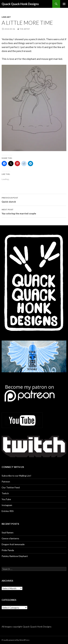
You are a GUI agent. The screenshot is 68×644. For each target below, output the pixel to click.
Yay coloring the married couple (34, 211)
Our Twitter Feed (11, 487)
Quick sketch (34, 199)
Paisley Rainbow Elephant (15, 556)
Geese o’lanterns (10, 538)
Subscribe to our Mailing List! (16, 476)
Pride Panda (8, 550)
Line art (6, 17)
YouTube (6, 499)
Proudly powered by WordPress (16, 640)
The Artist (25, 29)
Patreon (6, 482)
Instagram (7, 505)
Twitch (5, 493)
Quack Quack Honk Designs (20, 4)
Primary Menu (64, 4)
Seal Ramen (8, 532)
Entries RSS (8, 511)
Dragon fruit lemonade (13, 544)
